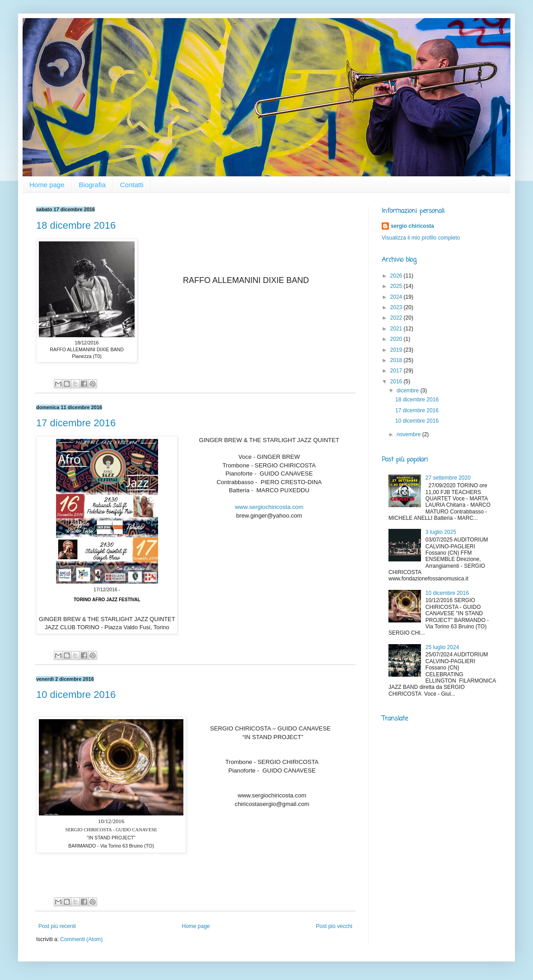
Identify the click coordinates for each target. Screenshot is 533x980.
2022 (397, 318)
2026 (397, 276)
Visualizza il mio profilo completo (421, 238)
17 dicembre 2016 (76, 423)
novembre (409, 434)
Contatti (132, 185)
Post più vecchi (334, 926)
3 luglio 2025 (441, 532)
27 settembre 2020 (448, 478)
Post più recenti (57, 926)
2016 (397, 382)
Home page (47, 185)
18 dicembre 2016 (76, 225)
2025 (397, 286)
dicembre (409, 391)
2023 (397, 307)
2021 (397, 329)
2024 (397, 297)
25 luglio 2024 (442, 647)
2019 (397, 350)
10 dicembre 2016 (76, 695)
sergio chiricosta (412, 226)
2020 (397, 339)
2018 (397, 360)
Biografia (92, 185)
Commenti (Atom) (81, 939)
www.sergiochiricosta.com (269, 507)
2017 (397, 371)
